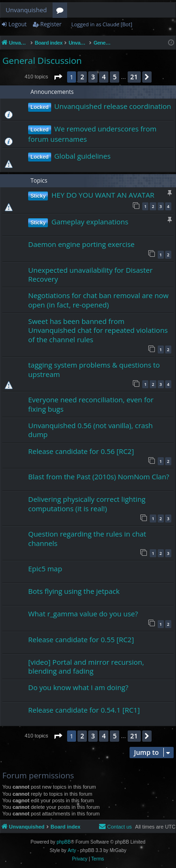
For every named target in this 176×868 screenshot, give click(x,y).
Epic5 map (45, 568)
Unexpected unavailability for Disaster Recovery (90, 274)
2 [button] (82, 77)
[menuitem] (115, 827)
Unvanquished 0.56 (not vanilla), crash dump (91, 430)
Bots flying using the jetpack (74, 591)
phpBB (64, 842)
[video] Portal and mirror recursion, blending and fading (86, 666)
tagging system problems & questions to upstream (94, 369)
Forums (62, 12)
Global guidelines (83, 156)
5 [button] (115, 77)
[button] (58, 77)
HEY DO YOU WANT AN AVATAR (103, 195)
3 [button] (93, 77)
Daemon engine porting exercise (81, 244)
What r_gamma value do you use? (83, 614)
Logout (18, 24)
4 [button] (104, 77)
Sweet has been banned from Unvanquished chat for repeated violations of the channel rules (98, 330)
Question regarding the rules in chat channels (87, 538)
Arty (72, 850)
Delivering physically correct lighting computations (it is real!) (87, 503)
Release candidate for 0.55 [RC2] (81, 639)
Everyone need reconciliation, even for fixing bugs (91, 404)
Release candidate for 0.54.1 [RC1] (84, 710)
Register (51, 24)
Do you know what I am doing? (78, 687)
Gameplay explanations (90, 222)
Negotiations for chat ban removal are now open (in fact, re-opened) (98, 300)
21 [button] (134, 77)
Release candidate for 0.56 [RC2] (81, 451)
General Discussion (42, 61)
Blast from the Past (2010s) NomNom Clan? (99, 476)
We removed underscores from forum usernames (92, 134)
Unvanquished (26, 10)
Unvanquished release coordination (113, 106)
